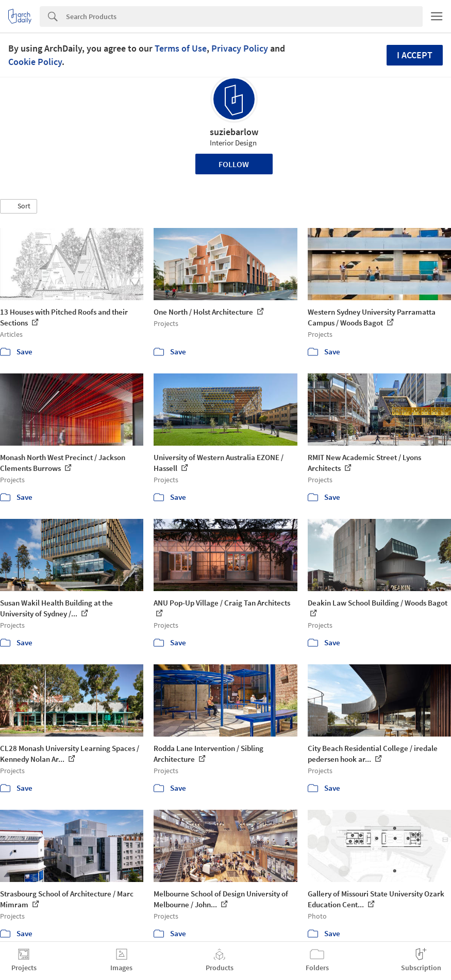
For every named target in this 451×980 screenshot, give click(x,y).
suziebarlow (234, 132)
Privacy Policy (240, 48)
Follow (234, 164)
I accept (415, 55)
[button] (19, 206)
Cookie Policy (35, 62)
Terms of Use (181, 48)
